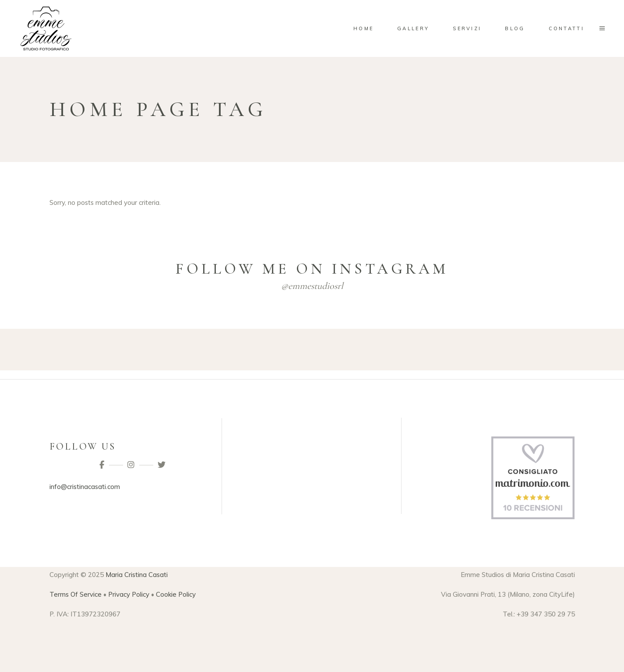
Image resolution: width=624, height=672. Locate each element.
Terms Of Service (76, 594)
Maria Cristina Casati (137, 575)
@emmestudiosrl (312, 286)
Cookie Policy (176, 594)
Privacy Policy (129, 594)
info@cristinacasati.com (85, 487)
